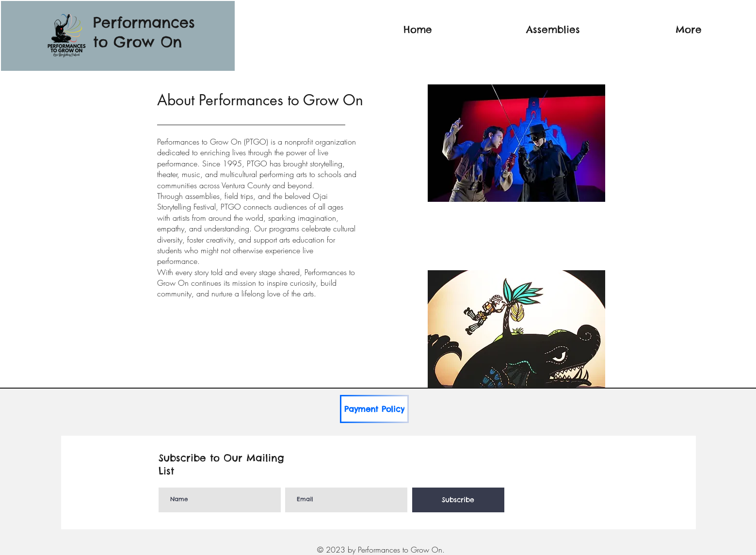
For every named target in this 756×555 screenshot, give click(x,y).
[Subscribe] (458, 500)
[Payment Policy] (374, 409)
